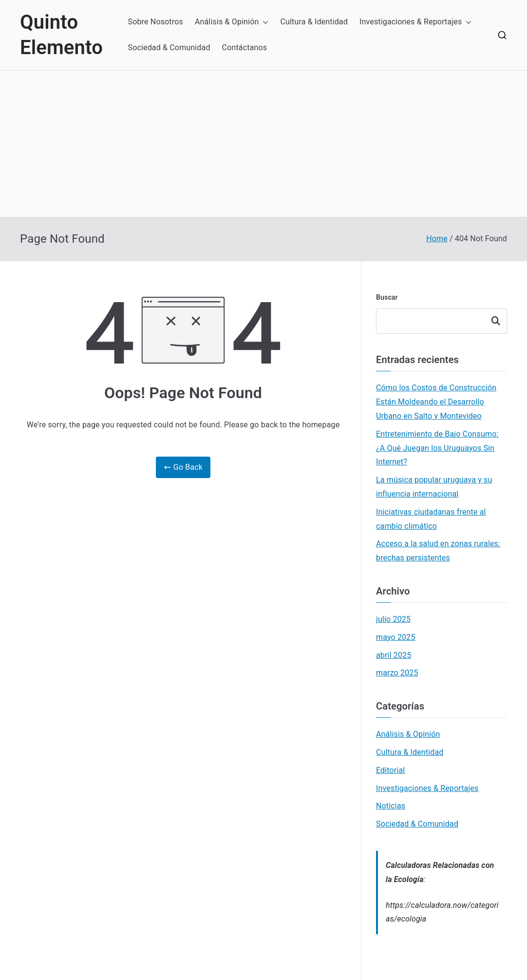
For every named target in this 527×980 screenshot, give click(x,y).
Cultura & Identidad (314, 22)
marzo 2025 (397, 673)
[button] (263, 22)
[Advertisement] (263, 144)
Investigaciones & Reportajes (416, 22)
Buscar (387, 297)
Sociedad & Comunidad (169, 48)
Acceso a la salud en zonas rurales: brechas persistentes (438, 551)
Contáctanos (245, 48)
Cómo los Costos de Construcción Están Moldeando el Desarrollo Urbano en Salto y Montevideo (436, 402)
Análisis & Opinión (232, 22)
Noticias (391, 806)
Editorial (390, 770)
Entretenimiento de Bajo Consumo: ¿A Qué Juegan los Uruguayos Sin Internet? (437, 448)
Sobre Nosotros (156, 22)
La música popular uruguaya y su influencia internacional (434, 487)
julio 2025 (393, 619)
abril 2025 (394, 655)
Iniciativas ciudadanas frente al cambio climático (431, 519)
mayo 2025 (396, 637)
